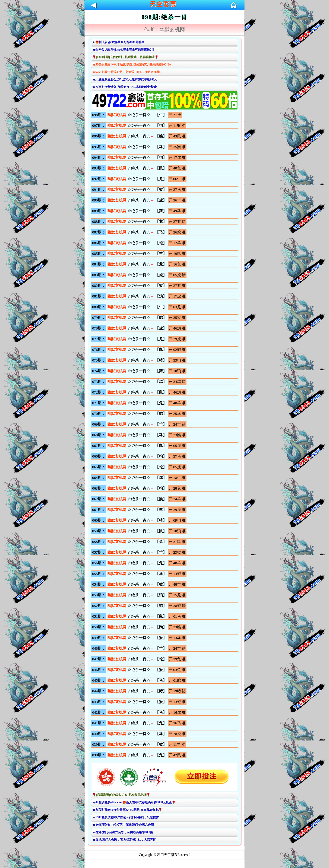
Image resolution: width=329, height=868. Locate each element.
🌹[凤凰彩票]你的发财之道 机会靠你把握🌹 (121, 795)
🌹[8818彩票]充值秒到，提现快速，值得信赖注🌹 (125, 57)
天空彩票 (163, 4)
